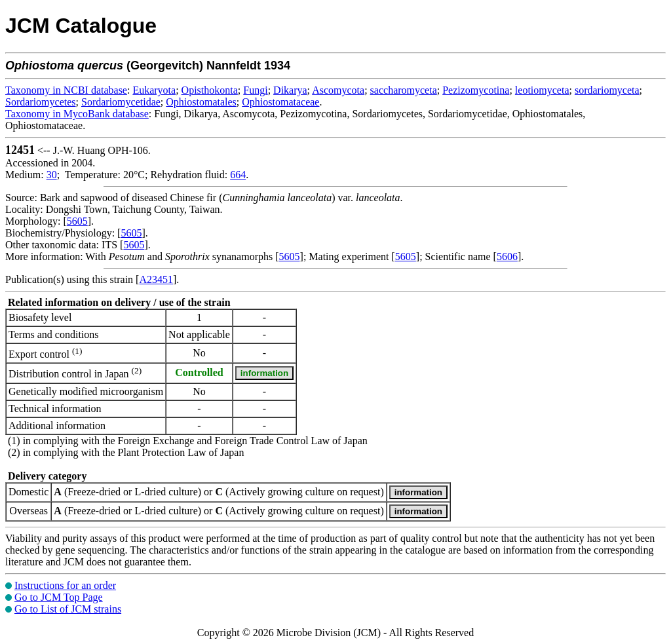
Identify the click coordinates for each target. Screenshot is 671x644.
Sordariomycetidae (121, 102)
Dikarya (290, 90)
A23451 (156, 279)
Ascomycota (338, 90)
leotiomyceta (542, 90)
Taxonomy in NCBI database (66, 90)
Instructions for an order (65, 585)
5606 (507, 256)
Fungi (255, 90)
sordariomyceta (607, 90)
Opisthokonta (210, 90)
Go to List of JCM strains (68, 609)
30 (52, 175)
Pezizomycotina (476, 90)
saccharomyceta (404, 90)
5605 (77, 221)
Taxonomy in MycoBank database (77, 114)
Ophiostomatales (201, 102)
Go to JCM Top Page (59, 597)
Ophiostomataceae (280, 102)
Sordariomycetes (41, 102)
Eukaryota (154, 90)
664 (238, 175)
